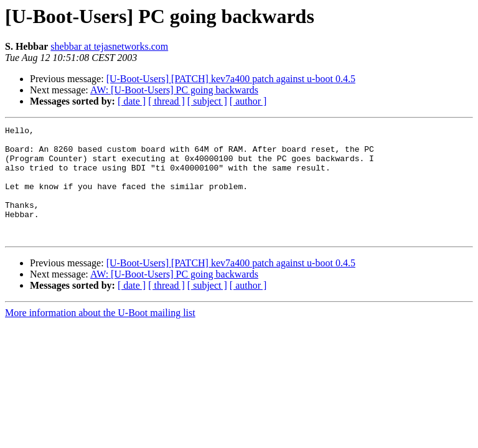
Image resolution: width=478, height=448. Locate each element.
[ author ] (248, 101)
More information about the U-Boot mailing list (100, 335)
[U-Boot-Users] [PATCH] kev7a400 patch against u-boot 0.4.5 (231, 79)
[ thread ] (166, 101)
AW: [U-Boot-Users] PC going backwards (174, 90)
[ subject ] (207, 101)
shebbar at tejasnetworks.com (109, 46)
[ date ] (132, 101)
